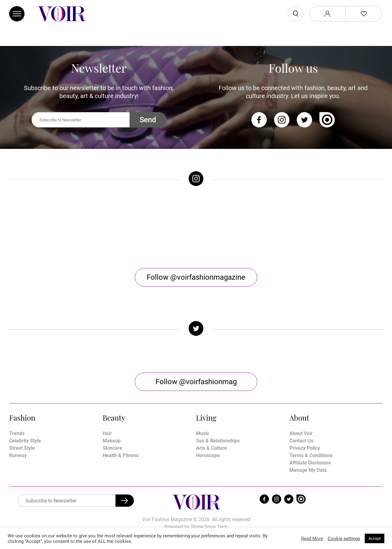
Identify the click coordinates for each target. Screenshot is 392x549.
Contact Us (301, 441)
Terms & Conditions (311, 455)
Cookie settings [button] (344, 539)
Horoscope (208, 455)
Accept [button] (375, 538)
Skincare (112, 448)
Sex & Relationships (218, 441)
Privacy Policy (305, 448)
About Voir (301, 433)
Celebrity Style (25, 441)
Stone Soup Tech (209, 527)
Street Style (22, 448)
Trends (17, 433)
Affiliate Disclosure (310, 463)
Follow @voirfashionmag (196, 382)
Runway (18, 455)
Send (148, 120)
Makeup (112, 441)
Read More (312, 539)
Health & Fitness (121, 455)
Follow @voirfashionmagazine (196, 277)
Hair (107, 433)
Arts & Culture (211, 448)
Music (203, 433)
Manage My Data (308, 470)
